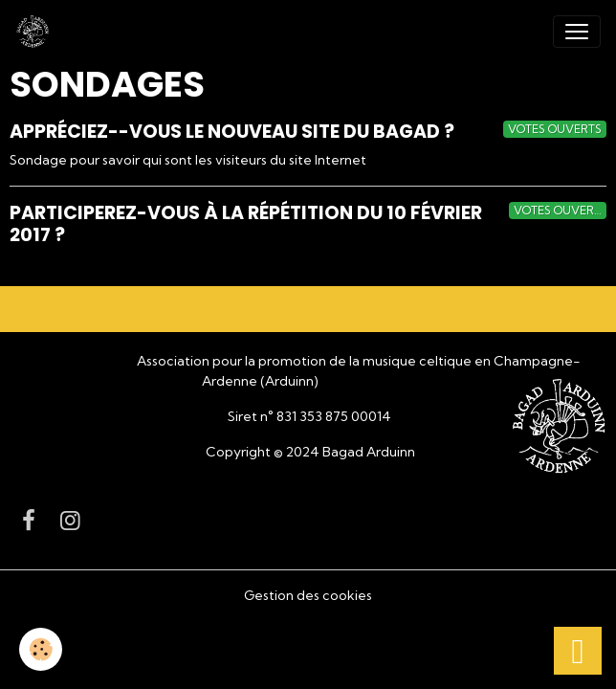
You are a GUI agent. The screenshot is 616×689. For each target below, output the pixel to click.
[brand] (36, 32)
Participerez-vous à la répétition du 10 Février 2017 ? (246, 224)
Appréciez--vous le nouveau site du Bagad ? (232, 132)
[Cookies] (41, 649)
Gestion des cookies (308, 595)
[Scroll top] (578, 651)
